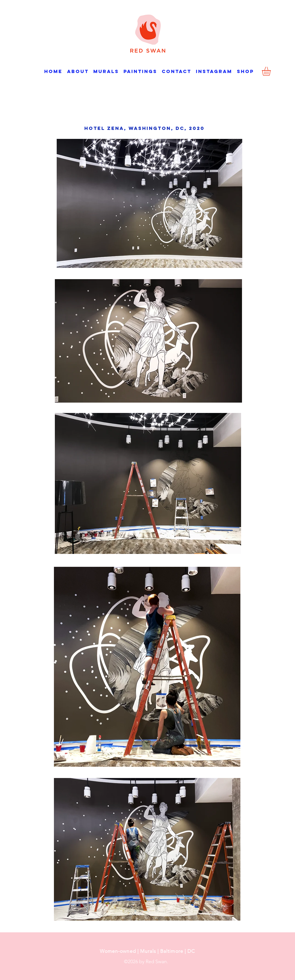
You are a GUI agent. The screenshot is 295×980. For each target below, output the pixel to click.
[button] (271, 71)
